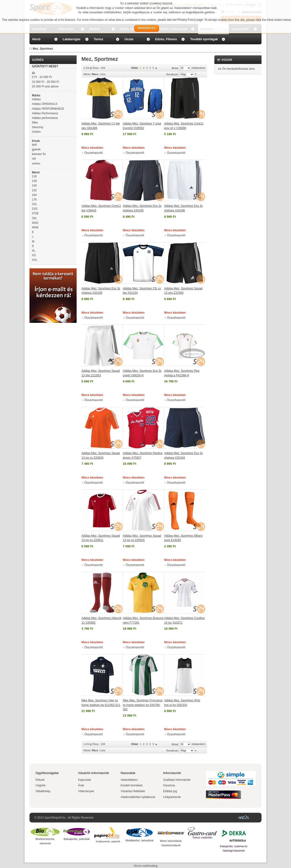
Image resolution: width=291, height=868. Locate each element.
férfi (34, 145)
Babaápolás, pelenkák (77, 839)
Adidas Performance (45, 113)
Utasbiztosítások (171, 845)
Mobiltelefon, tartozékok (139, 840)
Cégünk (40, 785)
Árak (81, 785)
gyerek (36, 149)
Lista (102, 74)
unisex (36, 163)
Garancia (169, 785)
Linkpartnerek (172, 797)
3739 (35, 213)
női (34, 159)
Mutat (175, 68)
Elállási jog (170, 791)
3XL (34, 218)
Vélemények (86, 791)
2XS (35, 209)
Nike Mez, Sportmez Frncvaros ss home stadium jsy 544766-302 (143, 705)
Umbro (36, 132)
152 (34, 190)
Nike (35, 123)
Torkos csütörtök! (202, 837)
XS (34, 255)
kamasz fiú (39, 154)
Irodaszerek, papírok (108, 841)
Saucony (38, 127)
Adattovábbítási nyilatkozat (138, 797)
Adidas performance (45, 118)
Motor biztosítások (171, 841)
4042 (35, 223)
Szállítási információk (177, 780)
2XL (34, 204)
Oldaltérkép (43, 791)
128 (34, 181)
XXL (35, 260)
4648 (35, 227)
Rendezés (172, 74)
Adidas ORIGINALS (45, 104)
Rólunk (40, 780)
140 (34, 186)
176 (34, 200)
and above (45, 86)
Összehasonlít (94, 153)
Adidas (36, 99)
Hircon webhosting (146, 866)
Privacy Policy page (190, 20)
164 (34, 195)
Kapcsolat (84, 780)
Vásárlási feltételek (133, 791)
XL (34, 251)
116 (34, 176)
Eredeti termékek (132, 785)
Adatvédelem (129, 780)
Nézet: (87, 74)
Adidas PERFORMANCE (48, 109)
